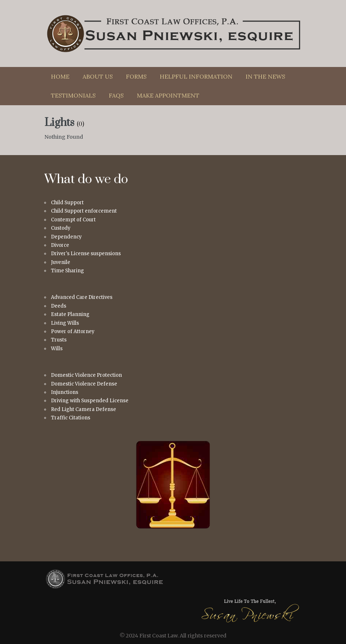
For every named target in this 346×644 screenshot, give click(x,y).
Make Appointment (168, 95)
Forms (136, 76)
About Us (98, 76)
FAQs (116, 95)
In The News (265, 76)
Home (60, 76)
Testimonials (73, 95)
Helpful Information (196, 76)
